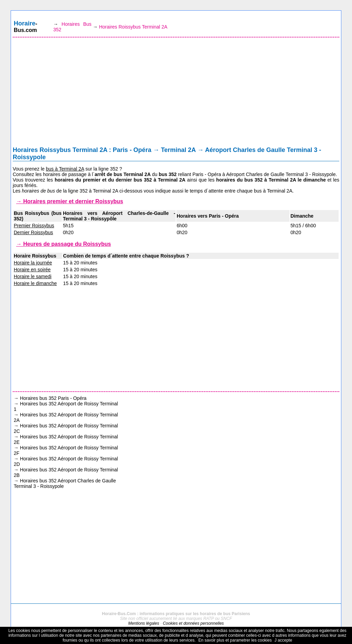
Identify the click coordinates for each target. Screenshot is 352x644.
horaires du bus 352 (239, 180)
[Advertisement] (176, 94)
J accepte (283, 640)
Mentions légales (144, 623)
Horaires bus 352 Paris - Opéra (53, 398)
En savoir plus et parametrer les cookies (235, 640)
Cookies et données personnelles (193, 623)
